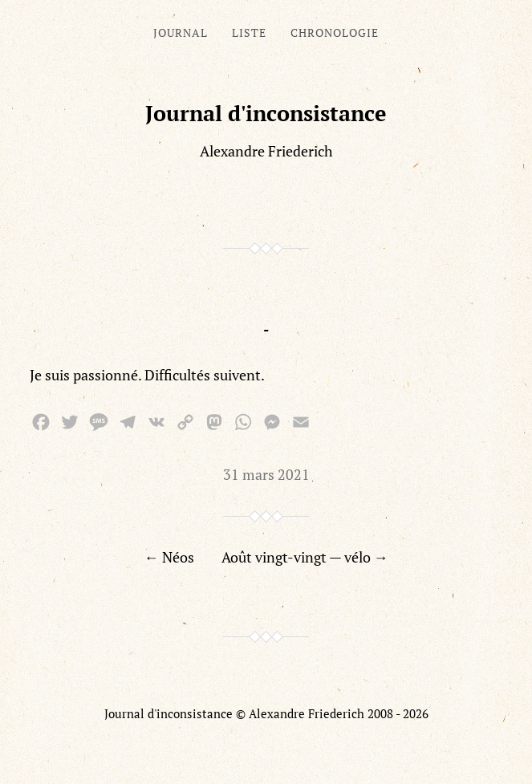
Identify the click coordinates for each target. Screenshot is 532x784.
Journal (181, 32)
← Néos (169, 557)
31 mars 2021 (266, 474)
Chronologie (335, 32)
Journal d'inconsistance (266, 113)
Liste (249, 32)
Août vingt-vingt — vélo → (305, 557)
